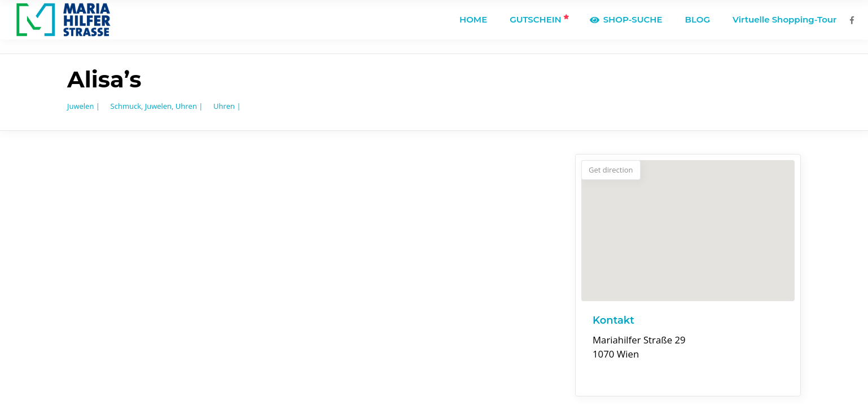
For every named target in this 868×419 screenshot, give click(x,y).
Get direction (611, 170)
